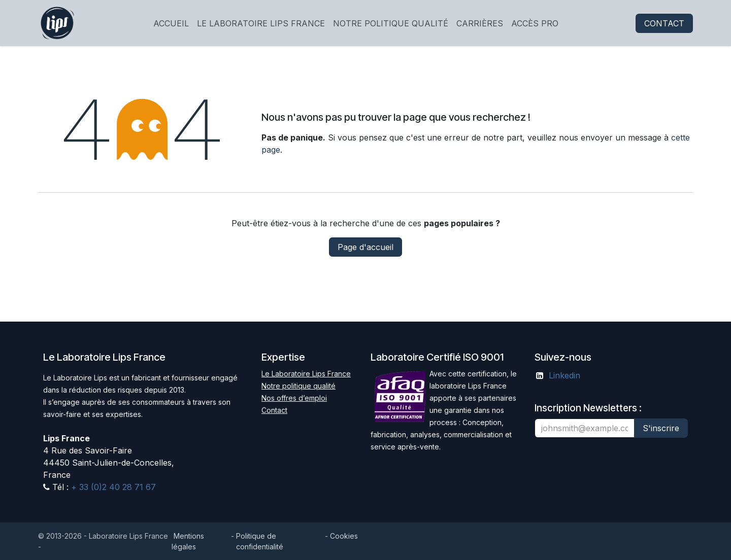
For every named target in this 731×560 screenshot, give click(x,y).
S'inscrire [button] (661, 428)
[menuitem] (171, 23)
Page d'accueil (365, 247)
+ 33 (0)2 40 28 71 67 (112, 487)
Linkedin (564, 375)
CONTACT (664, 23)
